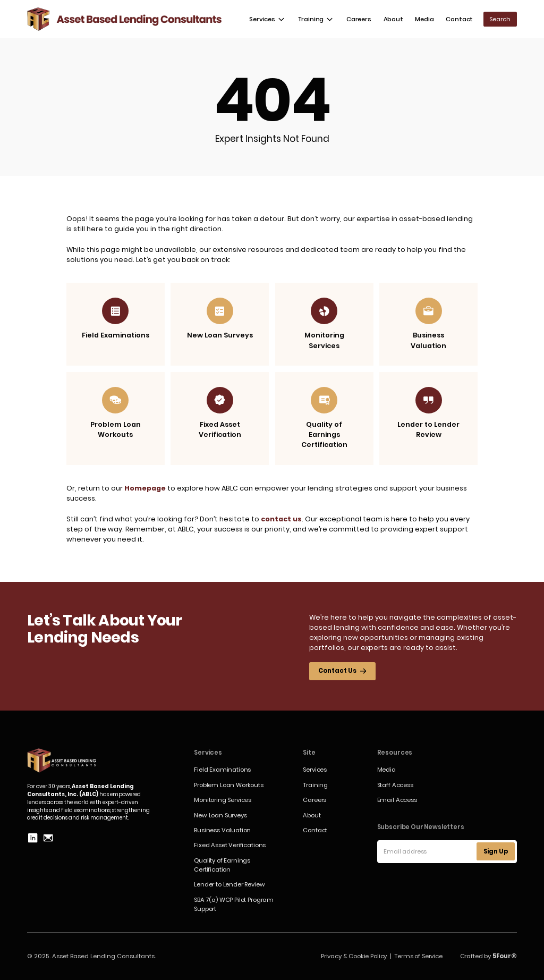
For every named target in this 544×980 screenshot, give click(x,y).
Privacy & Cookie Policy (354, 956)
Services (315, 770)
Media (424, 19)
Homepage (145, 488)
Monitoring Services (223, 800)
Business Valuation (222, 830)
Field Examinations (222, 770)
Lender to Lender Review (229, 884)
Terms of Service (418, 956)
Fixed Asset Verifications (230, 845)
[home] (125, 19)
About (393, 19)
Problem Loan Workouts (229, 785)
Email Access (397, 800)
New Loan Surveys (220, 815)
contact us (281, 519)
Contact (459, 19)
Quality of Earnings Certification (222, 865)
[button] (267, 19)
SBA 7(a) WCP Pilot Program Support (234, 904)
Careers (359, 19)
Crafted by (488, 956)
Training (315, 785)
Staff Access (395, 785)
